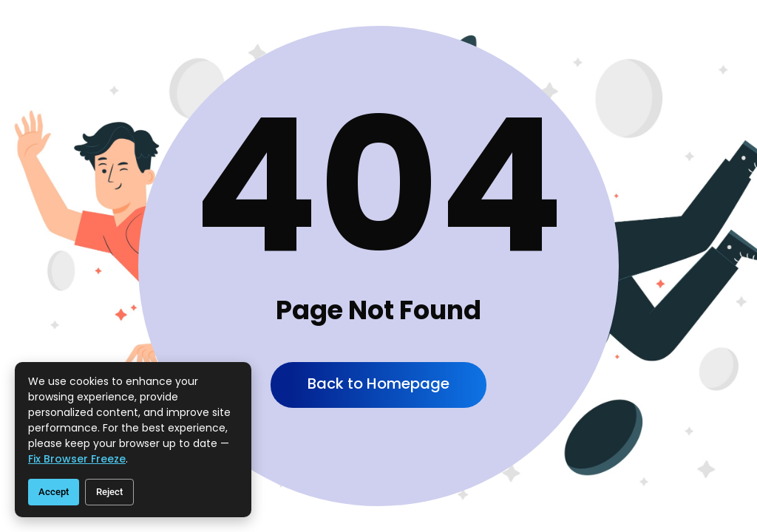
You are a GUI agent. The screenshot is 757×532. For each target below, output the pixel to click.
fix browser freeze (77, 459)
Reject (109, 492)
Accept (54, 492)
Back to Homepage (378, 383)
